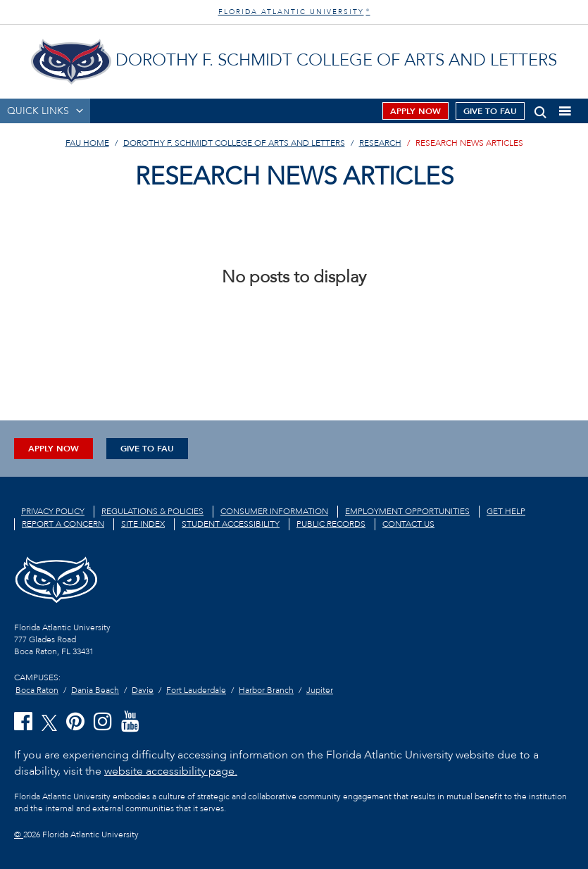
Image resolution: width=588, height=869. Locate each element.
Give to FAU (490, 111)
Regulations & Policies (152, 511)
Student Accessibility (231, 524)
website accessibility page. (171, 771)
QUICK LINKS (38, 111)
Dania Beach (95, 690)
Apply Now (415, 111)
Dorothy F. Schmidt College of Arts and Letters (234, 143)
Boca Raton (37, 690)
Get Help (506, 511)
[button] (540, 110)
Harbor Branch (266, 690)
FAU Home (87, 143)
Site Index (143, 524)
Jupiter (320, 690)
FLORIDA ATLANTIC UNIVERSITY (294, 12)
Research (380, 143)
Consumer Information (274, 511)
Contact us (408, 524)
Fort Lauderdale (196, 690)
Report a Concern (63, 524)
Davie (143, 690)
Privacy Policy (53, 511)
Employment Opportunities (407, 511)
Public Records (331, 524)
